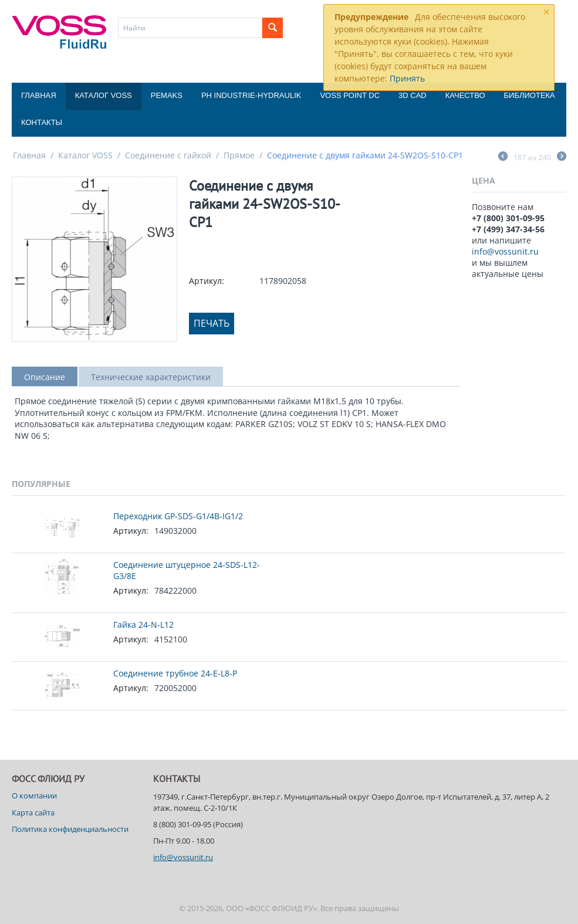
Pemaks (167, 95)
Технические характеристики (151, 377)
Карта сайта (33, 813)
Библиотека (530, 95)
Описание (45, 377)
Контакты (42, 122)
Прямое (239, 155)
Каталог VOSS (104, 95)
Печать (212, 323)
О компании (34, 796)
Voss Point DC (350, 95)
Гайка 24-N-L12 (143, 625)
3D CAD (413, 95)
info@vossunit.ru (505, 251)
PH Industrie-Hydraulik (251, 95)
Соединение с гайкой (168, 155)
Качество (465, 95)
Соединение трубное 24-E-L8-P (175, 673)
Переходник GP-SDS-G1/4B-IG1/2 (178, 516)
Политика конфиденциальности (70, 829)
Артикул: (207, 281)
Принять (407, 78)
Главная (39, 95)
